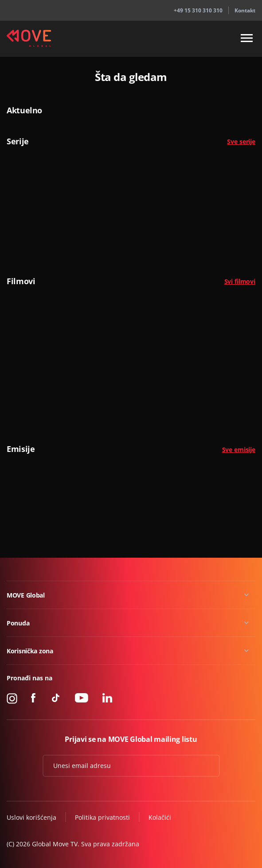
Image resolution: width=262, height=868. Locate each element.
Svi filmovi (240, 281)
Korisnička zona (30, 651)
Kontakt (245, 10)
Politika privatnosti (102, 817)
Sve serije (241, 141)
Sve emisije (239, 449)
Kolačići (160, 817)
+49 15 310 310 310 (198, 10)
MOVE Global (26, 595)
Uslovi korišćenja (31, 817)
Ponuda (18, 623)
